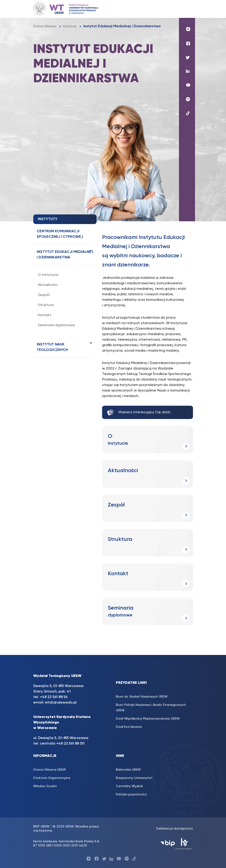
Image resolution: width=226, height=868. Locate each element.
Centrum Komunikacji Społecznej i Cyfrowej (60, 234)
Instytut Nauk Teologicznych (52, 347)
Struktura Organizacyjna (52, 778)
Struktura (46, 305)
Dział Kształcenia (129, 727)
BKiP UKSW (41, 827)
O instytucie (48, 275)
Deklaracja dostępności (175, 829)
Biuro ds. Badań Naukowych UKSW (142, 697)
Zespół (44, 295)
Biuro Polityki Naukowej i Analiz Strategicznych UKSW (151, 708)
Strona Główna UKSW (50, 770)
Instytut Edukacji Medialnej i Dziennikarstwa (65, 255)
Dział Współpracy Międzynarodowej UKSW (148, 719)
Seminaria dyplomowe (56, 325)
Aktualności (48, 285)
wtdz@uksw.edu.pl (61, 703)
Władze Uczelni (45, 786)
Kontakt (45, 315)
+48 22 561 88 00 (70, 744)
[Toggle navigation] (187, 9)
